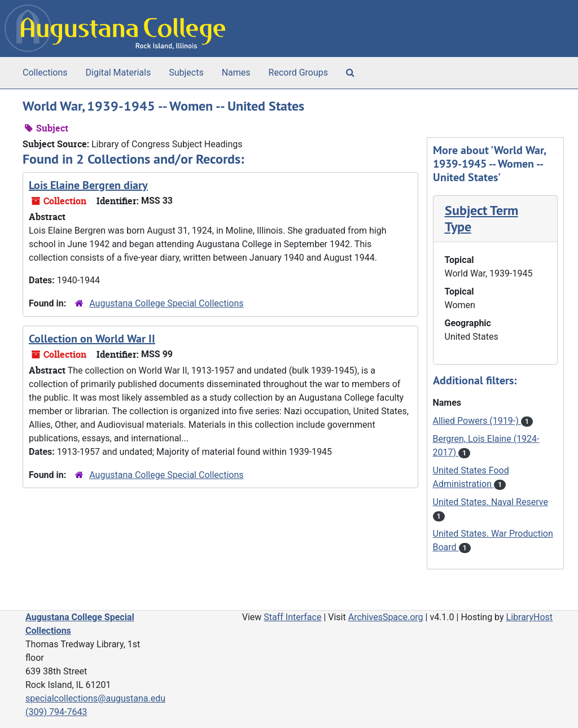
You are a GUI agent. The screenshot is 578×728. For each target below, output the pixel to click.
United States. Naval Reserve (491, 502)
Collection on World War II (92, 339)
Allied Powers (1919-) (477, 421)
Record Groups (298, 73)
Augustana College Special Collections (166, 303)
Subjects (186, 73)
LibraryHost (529, 617)
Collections (45, 73)
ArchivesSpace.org (386, 617)
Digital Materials (119, 73)
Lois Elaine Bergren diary (88, 185)
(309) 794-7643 (56, 712)
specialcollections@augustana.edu (95, 698)
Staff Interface (292, 617)
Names (236, 73)
